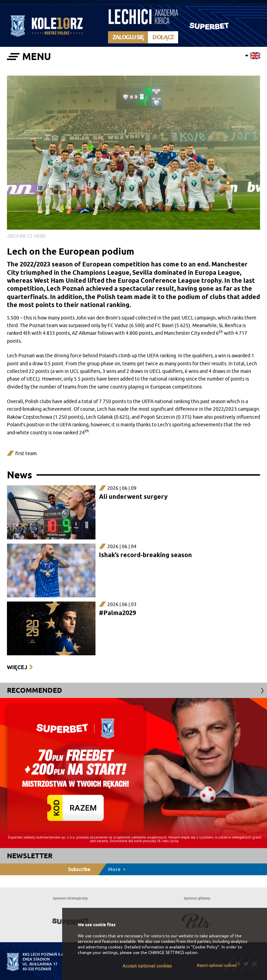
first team (26, 454)
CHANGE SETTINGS (166, 953)
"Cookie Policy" (205, 947)
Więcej (17, 667)
